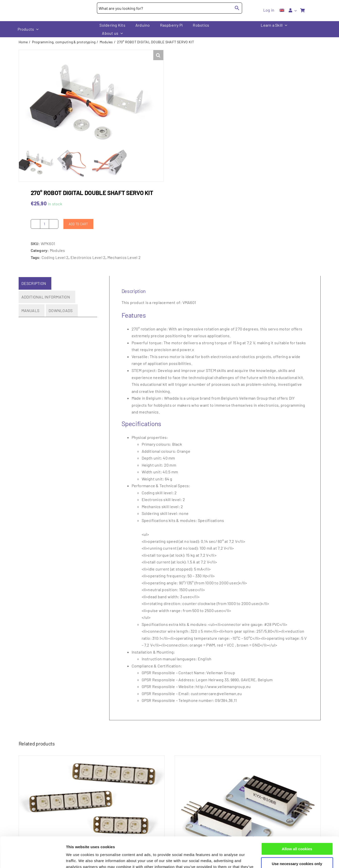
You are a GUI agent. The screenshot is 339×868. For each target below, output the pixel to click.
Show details (78, 858)
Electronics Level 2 (88, 257)
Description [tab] (34, 283)
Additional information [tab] (46, 297)
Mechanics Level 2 (124, 257)
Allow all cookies (297, 820)
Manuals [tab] (30, 310)
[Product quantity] (45, 224)
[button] (158, 55)
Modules (58, 250)
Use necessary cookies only (297, 835)
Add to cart (78, 224)
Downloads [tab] (61, 310)
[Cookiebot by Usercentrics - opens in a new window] (33, 858)
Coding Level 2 (55, 257)
